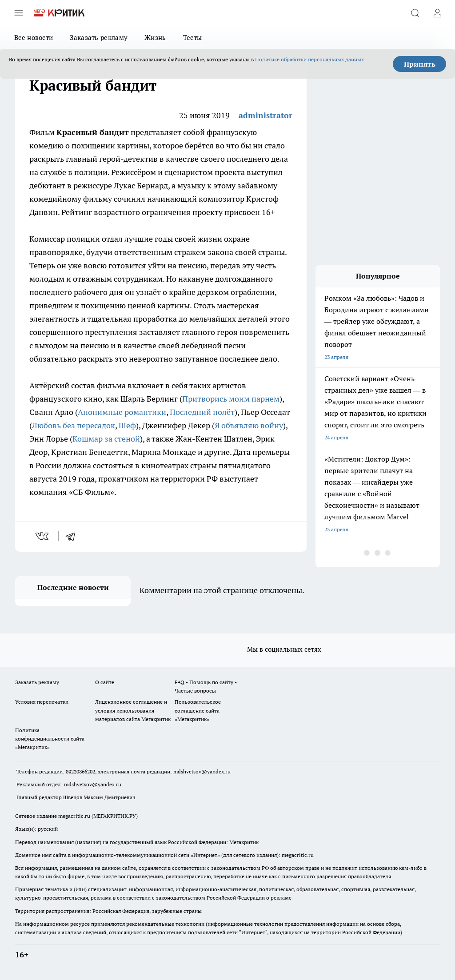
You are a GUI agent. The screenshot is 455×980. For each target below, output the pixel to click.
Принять (420, 64)
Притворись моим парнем (231, 399)
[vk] (43, 536)
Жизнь (155, 38)
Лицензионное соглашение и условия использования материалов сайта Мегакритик (133, 710)
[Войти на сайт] (437, 13)
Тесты (193, 38)
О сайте (105, 682)
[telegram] (73, 536)
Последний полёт (202, 412)
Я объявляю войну (249, 425)
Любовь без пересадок (74, 425)
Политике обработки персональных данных (309, 59)
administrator (265, 115)
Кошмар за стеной (106, 439)
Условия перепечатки (42, 702)
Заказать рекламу (99, 38)
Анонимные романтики (122, 412)
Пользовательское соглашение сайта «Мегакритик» (198, 710)
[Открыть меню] (19, 13)
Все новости (34, 38)
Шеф (127, 425)
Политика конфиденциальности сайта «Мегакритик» (50, 739)
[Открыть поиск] (415, 13)
